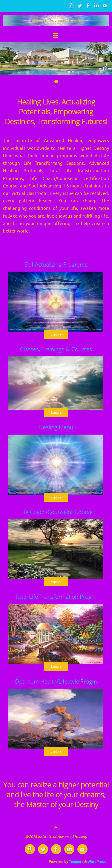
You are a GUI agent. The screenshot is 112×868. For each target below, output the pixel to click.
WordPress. (97, 862)
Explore (56, 334)
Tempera (76, 862)
